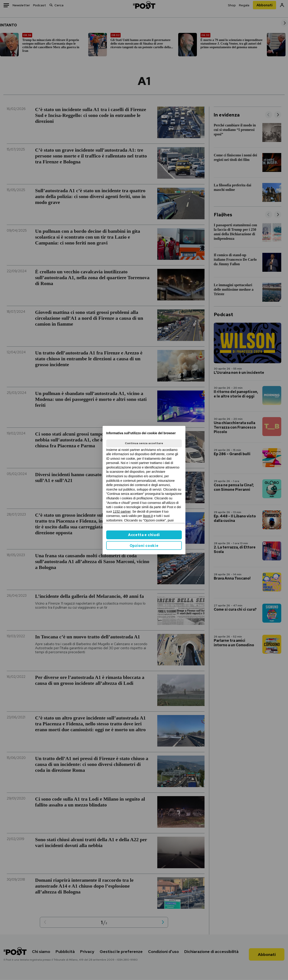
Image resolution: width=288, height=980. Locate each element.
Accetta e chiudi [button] (144, 535)
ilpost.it (148, 516)
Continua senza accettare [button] (144, 443)
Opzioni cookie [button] (144, 546)
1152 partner (122, 512)
